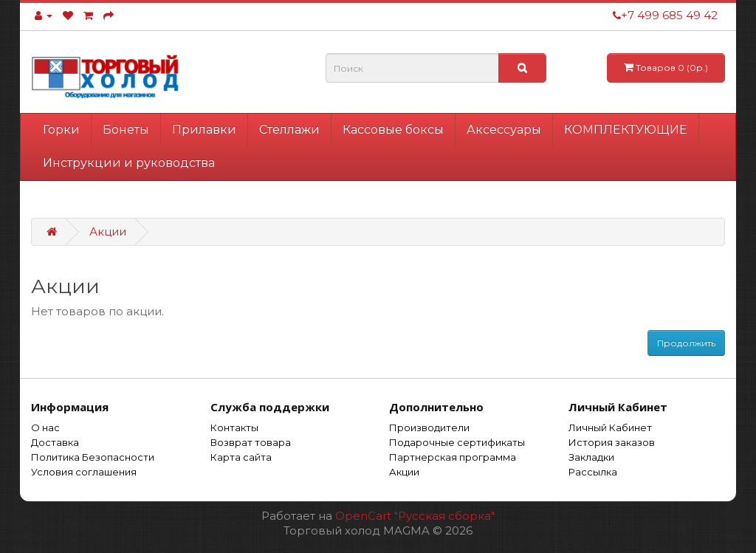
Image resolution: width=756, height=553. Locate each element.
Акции (108, 231)
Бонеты (126, 130)
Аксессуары (504, 130)
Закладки (591, 457)
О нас (45, 427)
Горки (61, 130)
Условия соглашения (84, 472)
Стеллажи (289, 130)
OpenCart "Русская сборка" (415, 516)
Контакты (234, 427)
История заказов (612, 442)
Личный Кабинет (610, 427)
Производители (429, 427)
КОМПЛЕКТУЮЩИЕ (626, 130)
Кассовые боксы (393, 130)
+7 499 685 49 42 (665, 15)
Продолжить (686, 343)
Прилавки (204, 130)
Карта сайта (241, 457)
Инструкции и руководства (129, 163)
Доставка (55, 442)
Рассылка (593, 472)
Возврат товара (251, 442)
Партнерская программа (453, 457)
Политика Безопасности (93, 457)
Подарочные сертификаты (457, 442)
